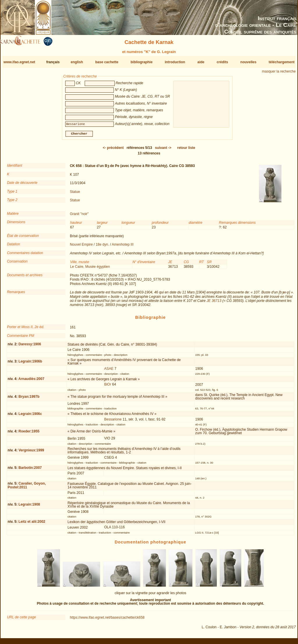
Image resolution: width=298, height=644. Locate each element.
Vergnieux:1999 (31, 453)
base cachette (107, 62)
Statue (75, 194)
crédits (222, 62)
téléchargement (282, 62)
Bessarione (113, 421)
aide (201, 62)
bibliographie (142, 62)
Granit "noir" (79, 216)
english (77, 62)
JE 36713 (214, 303)
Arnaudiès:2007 (31, 381)
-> (163, 150)
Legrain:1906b (30, 364)
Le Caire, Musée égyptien (90, 269)
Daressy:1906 (30, 346)
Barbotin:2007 (30, 470)
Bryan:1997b (29, 399)
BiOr (108, 387)
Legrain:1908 (29, 507)
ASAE (109, 371)
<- (113, 150)
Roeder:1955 (29, 434)
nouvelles (248, 62)
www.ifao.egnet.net (19, 62)
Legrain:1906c (30, 416)
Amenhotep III (123, 247)
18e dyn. (102, 247)
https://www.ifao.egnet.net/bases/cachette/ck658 (107, 620)
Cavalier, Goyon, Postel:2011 (27, 488)
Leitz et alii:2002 (32, 524)
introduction (175, 62)
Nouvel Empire (81, 247)
